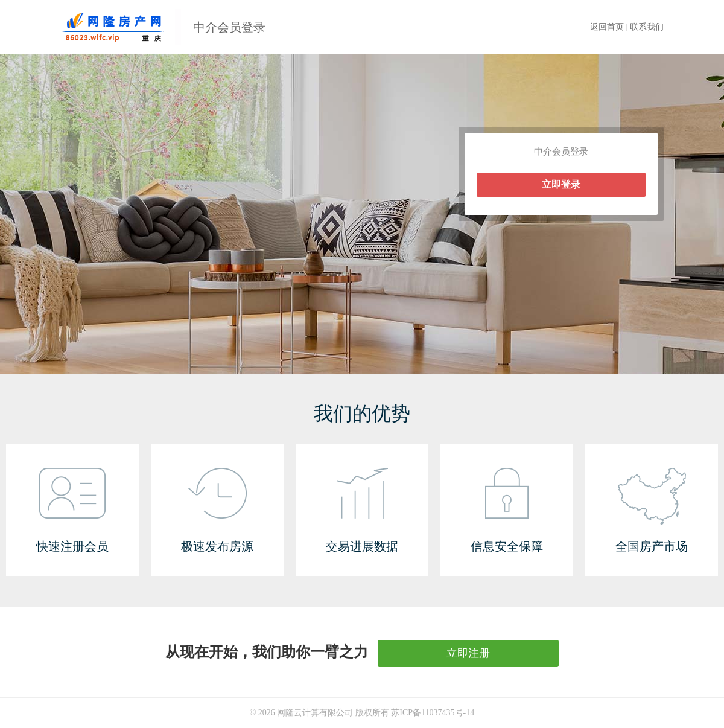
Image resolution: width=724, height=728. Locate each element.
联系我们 (647, 27)
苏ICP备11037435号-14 (433, 713)
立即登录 (561, 184)
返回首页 (607, 27)
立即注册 (468, 653)
